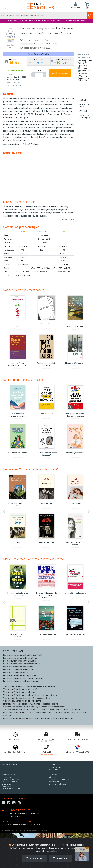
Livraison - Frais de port (11, 780)
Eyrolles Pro (53, 770)
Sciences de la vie (21, 707)
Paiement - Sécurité (10, 782)
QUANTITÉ (39, 71)
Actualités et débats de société (45, 704)
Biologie (34, 707)
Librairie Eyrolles (55, 767)
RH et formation (27, 718)
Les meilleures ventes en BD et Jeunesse (21, 681)
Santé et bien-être (24, 698)
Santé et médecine (72, 710)
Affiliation (52, 777)
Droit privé (25, 713)
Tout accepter (34, 858)
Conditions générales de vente (26, 831)
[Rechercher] (44, 16)
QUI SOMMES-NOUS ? (11, 765)
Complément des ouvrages (59, 780)
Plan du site (43, 831)
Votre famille (82, 713)
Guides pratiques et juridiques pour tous (58, 713)
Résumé (83, 100)
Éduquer (33, 692)
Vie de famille (22, 689)
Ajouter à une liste (39, 54)
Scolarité (33, 689)
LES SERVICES (54, 775)
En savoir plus (68, 219)
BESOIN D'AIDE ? (8, 775)
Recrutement (54, 782)
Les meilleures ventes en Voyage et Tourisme (23, 678)
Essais (45, 243)
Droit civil (35, 713)
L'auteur (83, 111)
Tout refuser (61, 858)
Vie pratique (9, 686)
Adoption (7, 715)
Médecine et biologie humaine (52, 707)
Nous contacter (8, 786)
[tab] (15, 61)
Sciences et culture (21, 710)
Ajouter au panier (60, 73)
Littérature (8, 704)
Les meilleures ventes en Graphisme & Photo (23, 655)
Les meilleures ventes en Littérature (19, 670)
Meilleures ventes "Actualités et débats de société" (34, 559)
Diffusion (37, 824)
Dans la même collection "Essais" (23, 380)
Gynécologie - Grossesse (44, 698)
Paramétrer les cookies (11, 788)
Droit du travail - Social (46, 718)
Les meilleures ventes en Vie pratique (20, 675)
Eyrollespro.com (26, 824)
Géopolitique (50, 686)
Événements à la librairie (58, 784)
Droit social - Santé (65, 718)
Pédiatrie (37, 701)
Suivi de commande (10, 777)
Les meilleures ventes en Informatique (20, 658)
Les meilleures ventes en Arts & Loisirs (20, 673)
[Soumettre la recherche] (90, 16)
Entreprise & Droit (11, 713)
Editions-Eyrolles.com (11, 824)
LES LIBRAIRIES (55, 765)
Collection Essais (43, 40)
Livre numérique (8, 784)
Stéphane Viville (27, 40)
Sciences (7, 707)
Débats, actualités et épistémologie (47, 710)
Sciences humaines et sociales (29, 686)
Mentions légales (8, 831)
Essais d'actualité (22, 704)
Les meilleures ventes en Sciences (18, 667)
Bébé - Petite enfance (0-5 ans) (43, 695)
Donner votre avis (49, 44)
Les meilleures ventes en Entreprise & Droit (22, 664)
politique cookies (76, 845)
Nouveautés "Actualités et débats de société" (31, 469)
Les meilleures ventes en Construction (20, 661)
